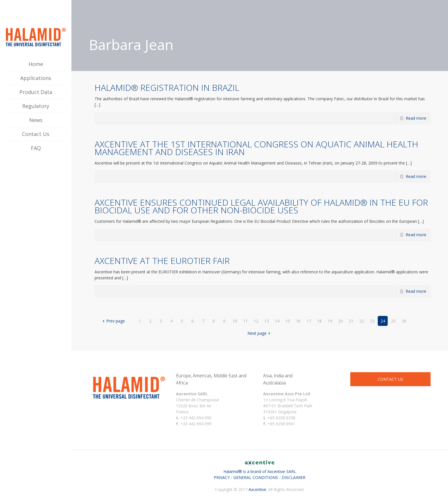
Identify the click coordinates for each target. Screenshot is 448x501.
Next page (260, 333)
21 (351, 321)
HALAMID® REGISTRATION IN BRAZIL (167, 88)
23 (372, 321)
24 (383, 321)
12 (256, 321)
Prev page (113, 321)
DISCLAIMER (294, 477)
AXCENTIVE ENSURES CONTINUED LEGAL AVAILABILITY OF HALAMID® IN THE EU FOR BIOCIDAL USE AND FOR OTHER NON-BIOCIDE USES (261, 206)
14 (277, 321)
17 (309, 321)
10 (235, 321)
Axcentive (257, 489)
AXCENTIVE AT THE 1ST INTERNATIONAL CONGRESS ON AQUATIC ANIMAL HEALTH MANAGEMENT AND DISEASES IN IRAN (256, 148)
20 (341, 321)
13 (267, 321)
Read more (416, 118)
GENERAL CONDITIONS (256, 477)
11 (245, 321)
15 (288, 321)
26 (404, 321)
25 (393, 321)
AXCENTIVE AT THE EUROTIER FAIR (162, 261)
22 (362, 321)
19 (330, 321)
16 (298, 321)
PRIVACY (222, 477)
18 (319, 321)
